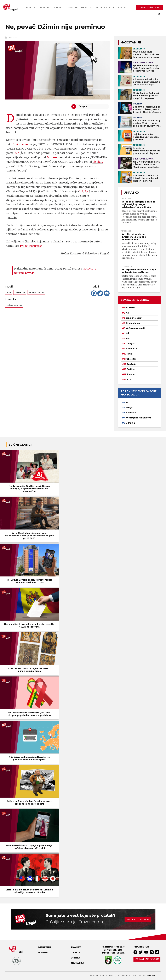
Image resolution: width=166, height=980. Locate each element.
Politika (131, 369)
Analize (30, 8)
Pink (129, 354)
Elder (152, 976)
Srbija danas (21, 144)
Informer (130, 308)
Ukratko (72, 8)
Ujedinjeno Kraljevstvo (139, 418)
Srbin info (131, 349)
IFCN (112, 953)
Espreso (52, 157)
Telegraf (131, 344)
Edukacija (120, 8)
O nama (43, 952)
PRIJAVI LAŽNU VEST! (150, 8)
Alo (17, 153)
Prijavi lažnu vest (31, 246)
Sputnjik (131, 364)
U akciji (45, 8)
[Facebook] (94, 293)
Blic (128, 333)
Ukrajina (130, 423)
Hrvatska (131, 413)
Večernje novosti (135, 328)
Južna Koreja (14, 305)
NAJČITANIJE (131, 42)
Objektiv (98, 162)
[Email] (107, 293)
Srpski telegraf (134, 318)
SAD (128, 402)
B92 (128, 338)
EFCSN (120, 953)
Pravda (131, 374)
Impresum (44, 947)
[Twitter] (100, 293)
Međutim (87, 8)
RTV (129, 379)
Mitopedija (103, 8)
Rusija (129, 407)
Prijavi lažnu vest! (147, 959)
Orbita (57, 8)
